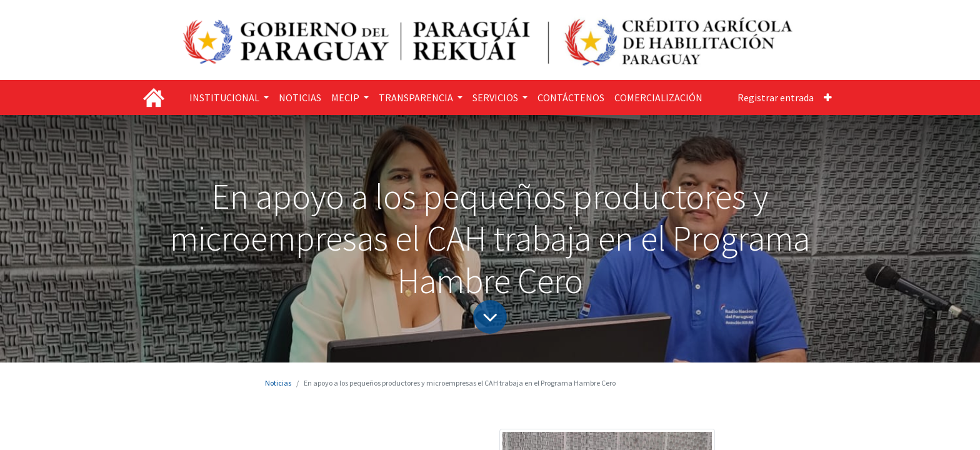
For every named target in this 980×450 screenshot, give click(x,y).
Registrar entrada (776, 97)
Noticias (278, 383)
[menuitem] (300, 97)
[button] (828, 97)
